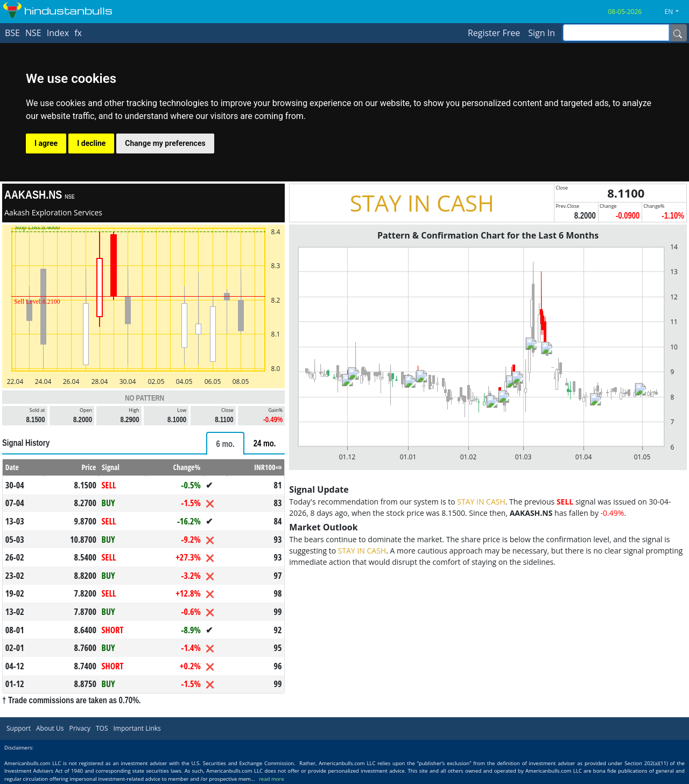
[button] (676, 12)
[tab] (225, 443)
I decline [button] (91, 143)
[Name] (678, 33)
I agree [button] (46, 143)
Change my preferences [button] (165, 143)
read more (272, 779)
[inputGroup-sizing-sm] (616, 33)
